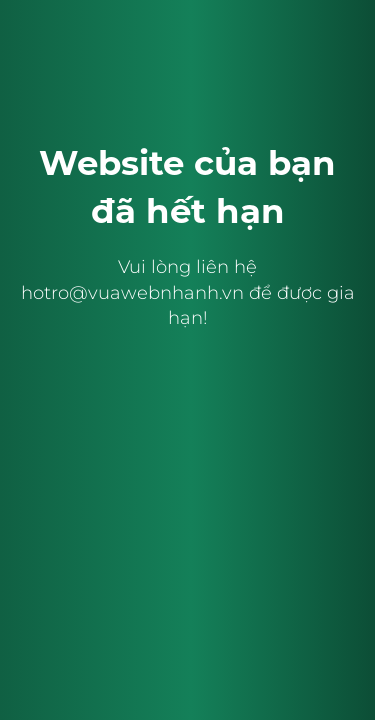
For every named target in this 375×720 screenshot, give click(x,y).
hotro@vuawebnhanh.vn (132, 293)
